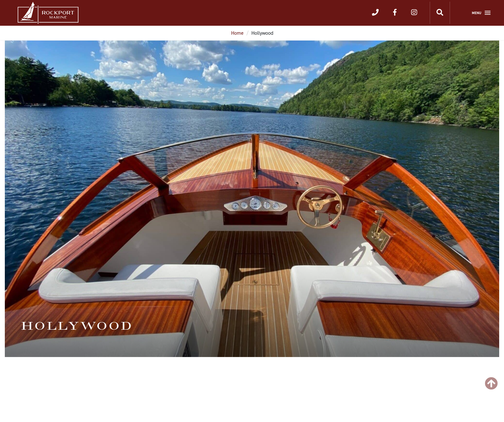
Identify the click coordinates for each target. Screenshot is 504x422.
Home (237, 33)
